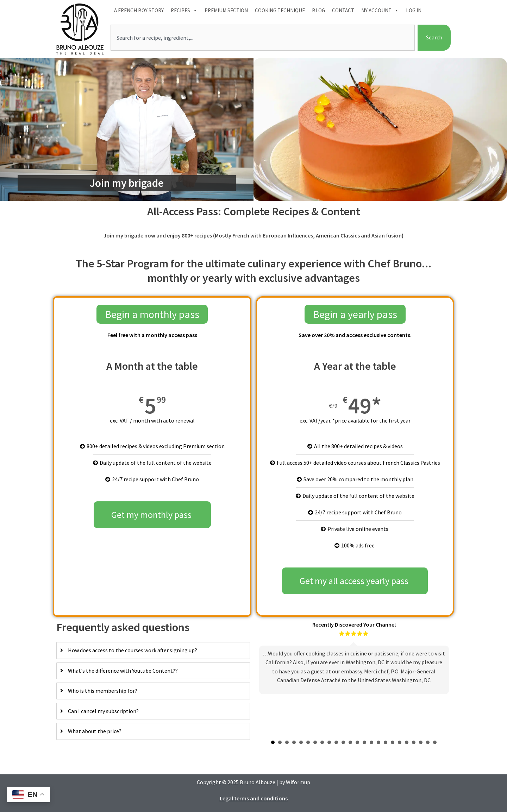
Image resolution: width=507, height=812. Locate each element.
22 (421, 742)
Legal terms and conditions (254, 798)
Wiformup (298, 782)
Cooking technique (280, 10)
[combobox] (263, 38)
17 (386, 742)
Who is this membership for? (103, 691)
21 (414, 742)
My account (380, 11)
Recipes (184, 11)
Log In (414, 10)
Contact (343, 10)
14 (364, 742)
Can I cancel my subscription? (103, 711)
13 (357, 742)
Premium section (226, 10)
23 (428, 742)
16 (378, 742)
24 (435, 742)
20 (407, 742)
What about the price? (95, 731)
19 (400, 742)
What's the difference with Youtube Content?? (123, 671)
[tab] (153, 651)
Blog (318, 10)
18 (393, 742)
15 (371, 742)
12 (350, 742)
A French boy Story (139, 10)
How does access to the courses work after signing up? (133, 650)
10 (336, 742)
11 (343, 742)
